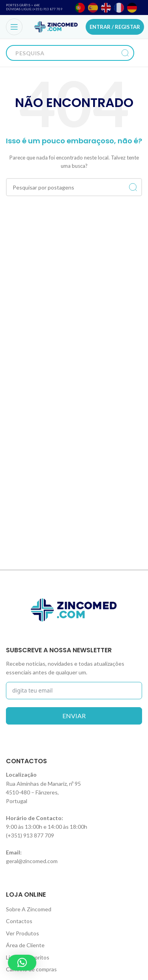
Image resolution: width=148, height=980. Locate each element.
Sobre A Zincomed (29, 909)
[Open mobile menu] (14, 27)
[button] (22, 963)
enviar (74, 716)
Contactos (19, 921)
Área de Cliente (25, 945)
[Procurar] (62, 53)
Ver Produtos (22, 933)
